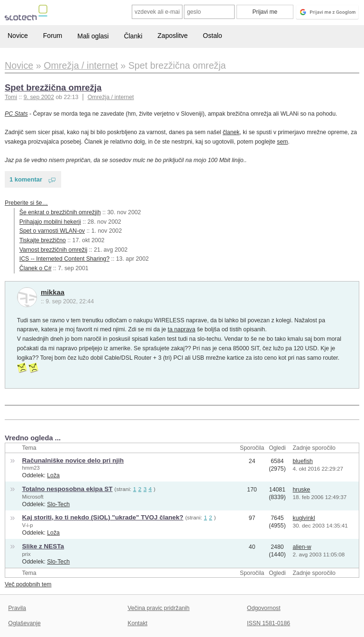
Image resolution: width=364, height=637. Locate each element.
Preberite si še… (26, 203)
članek (231, 132)
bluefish (303, 461)
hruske (302, 490)
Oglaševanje (24, 623)
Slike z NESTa (43, 546)
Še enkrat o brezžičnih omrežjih (60, 212)
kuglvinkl (304, 518)
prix (27, 554)
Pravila (17, 608)
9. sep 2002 (39, 97)
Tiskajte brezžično (43, 240)
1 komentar (26, 179)
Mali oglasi (93, 36)
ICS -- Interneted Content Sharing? (64, 259)
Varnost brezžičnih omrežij (53, 250)
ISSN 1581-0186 (268, 623)
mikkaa (53, 292)
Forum (53, 36)
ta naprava (182, 329)
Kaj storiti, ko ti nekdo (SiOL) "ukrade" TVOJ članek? (103, 517)
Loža (53, 475)
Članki (133, 36)
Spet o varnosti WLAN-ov (52, 231)
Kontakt (137, 623)
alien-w (302, 547)
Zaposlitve (173, 36)
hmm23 (31, 468)
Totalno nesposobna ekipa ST (68, 489)
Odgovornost (264, 608)
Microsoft (33, 497)
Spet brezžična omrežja (53, 87)
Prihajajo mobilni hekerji (50, 222)
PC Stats (16, 114)
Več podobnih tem (28, 584)
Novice (18, 36)
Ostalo (212, 36)
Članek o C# (36, 268)
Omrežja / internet (111, 97)
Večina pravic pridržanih (159, 608)
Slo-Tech (58, 504)
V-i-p (28, 525)
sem (282, 142)
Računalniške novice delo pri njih (73, 460)
